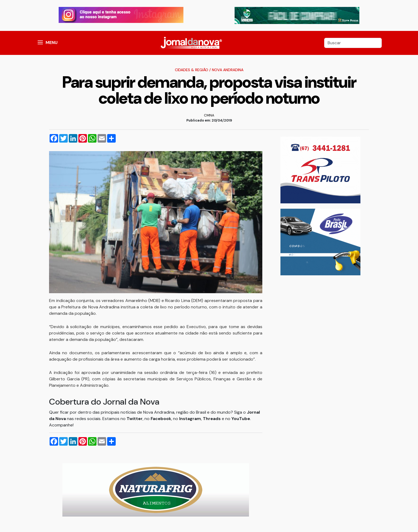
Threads (212, 419)
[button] (40, 43)
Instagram (190, 419)
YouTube (241, 419)
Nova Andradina (228, 70)
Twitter (135, 419)
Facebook (161, 419)
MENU (52, 43)
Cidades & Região (192, 70)
